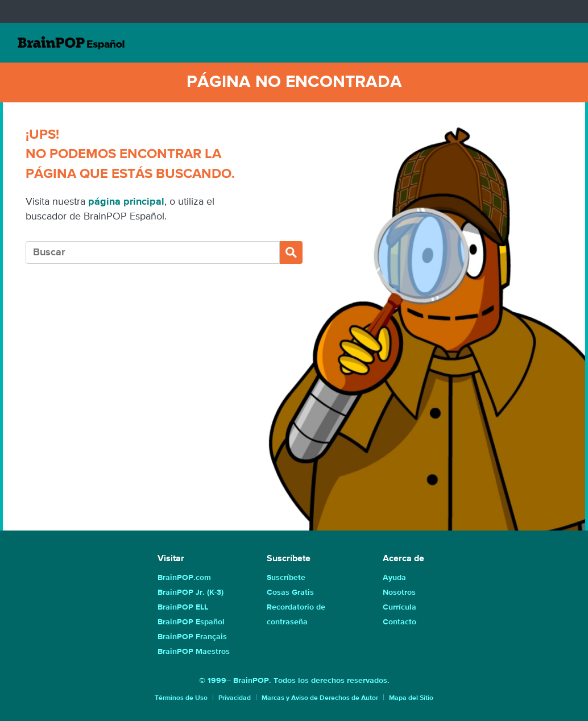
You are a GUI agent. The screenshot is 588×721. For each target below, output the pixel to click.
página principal (126, 202)
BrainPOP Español (191, 622)
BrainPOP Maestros (194, 652)
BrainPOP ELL (183, 607)
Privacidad (235, 698)
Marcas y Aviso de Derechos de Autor (320, 698)
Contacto (399, 622)
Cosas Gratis (290, 592)
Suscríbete (286, 578)
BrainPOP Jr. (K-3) (191, 592)
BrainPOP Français (192, 637)
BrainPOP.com (184, 578)
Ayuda (394, 578)
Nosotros (399, 592)
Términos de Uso (181, 698)
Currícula (399, 607)
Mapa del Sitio (411, 698)
